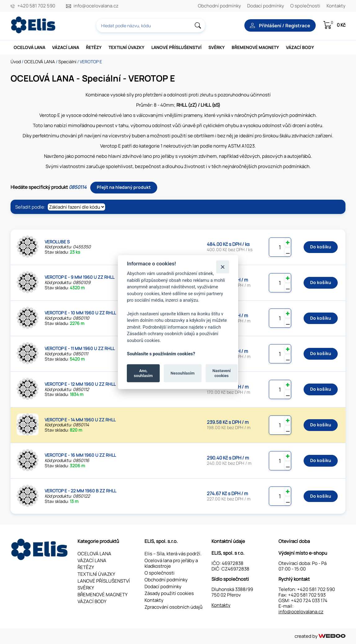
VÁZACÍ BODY (300, 47)
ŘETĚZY (94, 47)
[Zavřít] (222, 267)
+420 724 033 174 (309, 600)
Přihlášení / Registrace (280, 26)
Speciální (67, 62)
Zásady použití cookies (169, 593)
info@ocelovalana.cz (96, 6)
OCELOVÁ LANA (29, 47)
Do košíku (321, 247)
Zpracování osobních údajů (174, 607)
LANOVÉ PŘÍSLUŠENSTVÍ (176, 47)
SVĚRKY (217, 47)
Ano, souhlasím (143, 373)
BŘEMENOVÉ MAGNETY (255, 47)
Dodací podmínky (266, 6)
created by (320, 636)
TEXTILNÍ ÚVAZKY (127, 47)
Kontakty (336, 6)
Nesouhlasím (182, 373)
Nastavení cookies (222, 373)
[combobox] (151, 25)
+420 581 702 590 (36, 6)
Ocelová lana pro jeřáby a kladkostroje (171, 563)
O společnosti (305, 6)
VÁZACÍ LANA (66, 47)
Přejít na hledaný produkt (124, 187)
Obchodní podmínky (219, 6)
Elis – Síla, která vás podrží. (173, 554)
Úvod (16, 62)
